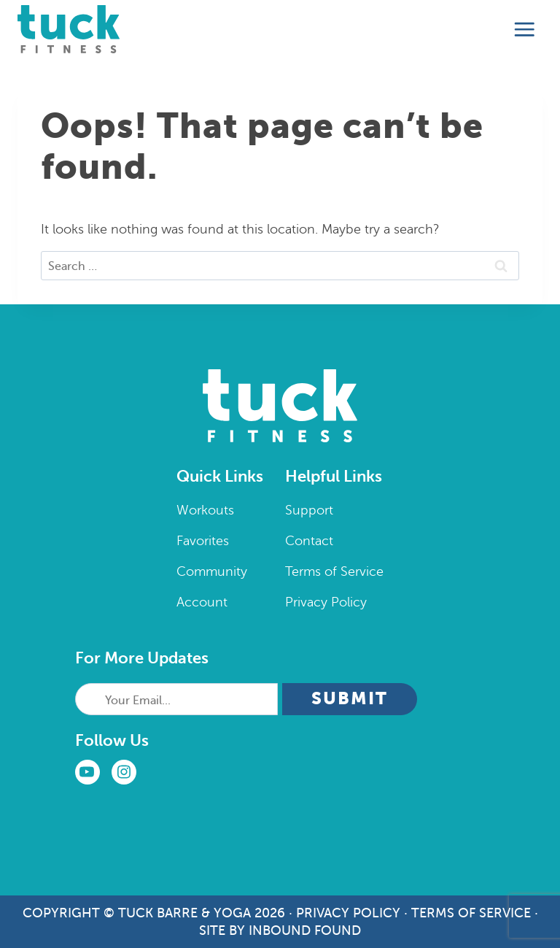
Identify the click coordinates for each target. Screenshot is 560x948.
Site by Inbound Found (280, 930)
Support (309, 510)
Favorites (203, 541)
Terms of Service (334, 571)
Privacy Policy (326, 602)
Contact (309, 541)
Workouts (205, 510)
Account (202, 602)
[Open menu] (525, 30)
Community (212, 571)
